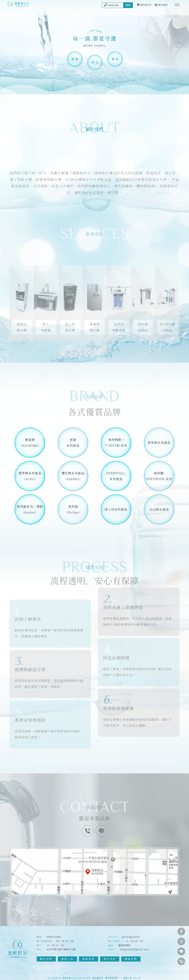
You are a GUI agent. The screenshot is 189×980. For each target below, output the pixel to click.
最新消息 (89, 959)
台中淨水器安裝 (76, 963)
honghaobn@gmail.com (134, 949)
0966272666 (54, 937)
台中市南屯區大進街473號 (61, 949)
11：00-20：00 (134, 941)
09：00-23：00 (65, 941)
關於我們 (46, 959)
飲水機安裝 (114, 963)
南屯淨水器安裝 (97, 963)
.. (120, 978)
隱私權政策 (98, 978)
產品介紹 (67, 959)
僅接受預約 (124, 945)
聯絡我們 (131, 959)
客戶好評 (110, 959)
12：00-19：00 (55, 945)
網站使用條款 (111, 978)
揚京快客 (67, 978)
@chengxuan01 (131, 937)
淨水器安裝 (59, 963)
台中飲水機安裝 (132, 963)
